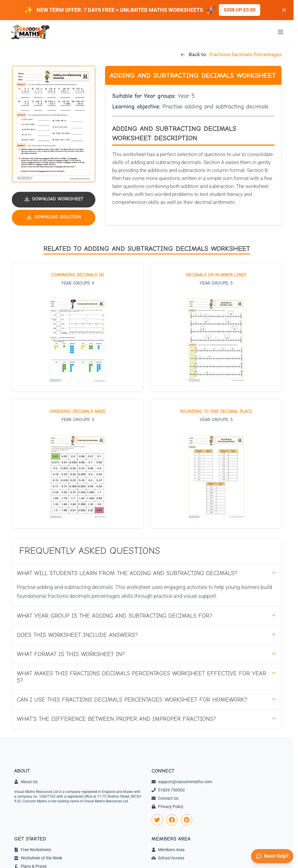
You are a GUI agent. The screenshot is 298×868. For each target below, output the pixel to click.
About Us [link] (26, 782)
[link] (157, 820)
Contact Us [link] (165, 798)
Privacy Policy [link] (167, 807)
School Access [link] (168, 858)
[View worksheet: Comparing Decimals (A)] (78, 327)
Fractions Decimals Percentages (246, 54)
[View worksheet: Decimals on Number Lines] (216, 327)
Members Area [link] (168, 850)
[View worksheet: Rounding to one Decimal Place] (216, 464)
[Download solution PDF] (54, 218)
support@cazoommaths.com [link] (182, 782)
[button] (54, 124)
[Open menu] (281, 32)
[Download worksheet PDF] (54, 200)
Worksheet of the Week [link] (38, 858)
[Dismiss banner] (284, 10)
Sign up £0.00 (240, 10)
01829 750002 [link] (168, 790)
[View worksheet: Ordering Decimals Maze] (78, 464)
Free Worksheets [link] (33, 850)
